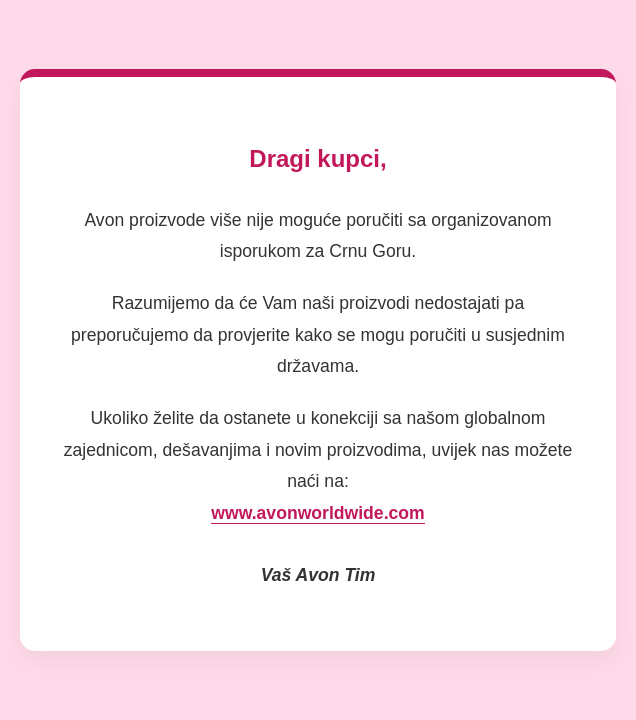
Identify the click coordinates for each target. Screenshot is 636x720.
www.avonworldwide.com (317, 513)
